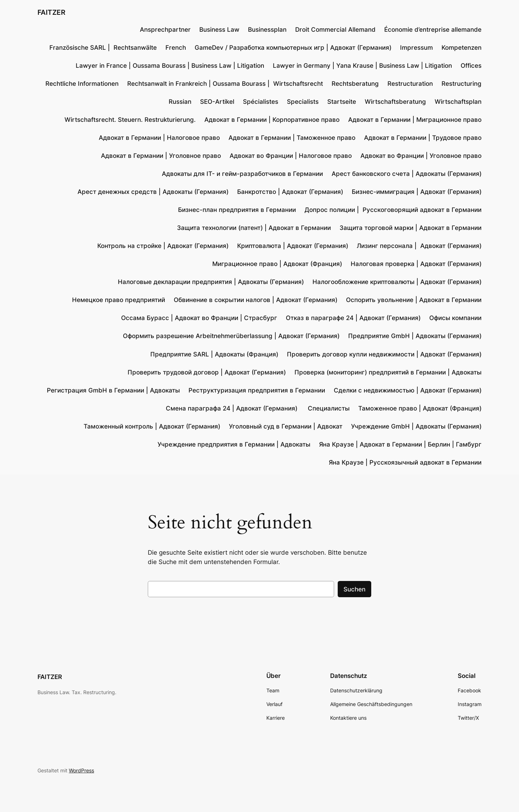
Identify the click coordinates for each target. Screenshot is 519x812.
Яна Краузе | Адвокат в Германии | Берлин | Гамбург (400, 444)
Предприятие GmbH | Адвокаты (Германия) (415, 336)
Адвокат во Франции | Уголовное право (421, 156)
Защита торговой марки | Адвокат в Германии (411, 228)
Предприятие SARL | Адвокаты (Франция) (214, 354)
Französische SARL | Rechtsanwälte (103, 48)
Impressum (416, 48)
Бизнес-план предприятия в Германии (237, 210)
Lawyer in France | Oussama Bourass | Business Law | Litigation (170, 66)
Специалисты (329, 408)
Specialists (303, 102)
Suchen (354, 589)
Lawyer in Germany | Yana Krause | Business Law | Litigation (362, 66)
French (176, 48)
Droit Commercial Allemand (335, 30)
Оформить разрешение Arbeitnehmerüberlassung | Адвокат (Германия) (231, 336)
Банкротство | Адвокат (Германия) (290, 192)
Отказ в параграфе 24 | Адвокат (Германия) (353, 318)
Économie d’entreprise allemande (433, 30)
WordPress (81, 770)
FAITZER (51, 12)
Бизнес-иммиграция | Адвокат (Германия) (417, 192)
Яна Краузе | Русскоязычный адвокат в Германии (405, 462)
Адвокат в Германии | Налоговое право (159, 138)
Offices (471, 66)
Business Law (219, 30)
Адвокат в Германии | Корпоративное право (272, 120)
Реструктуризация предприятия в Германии (257, 390)
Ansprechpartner (165, 30)
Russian (180, 102)
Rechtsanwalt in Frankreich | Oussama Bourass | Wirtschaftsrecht (225, 84)
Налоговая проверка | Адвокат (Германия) (416, 264)
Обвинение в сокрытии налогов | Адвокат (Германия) (256, 300)
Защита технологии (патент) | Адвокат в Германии (254, 228)
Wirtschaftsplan (458, 102)
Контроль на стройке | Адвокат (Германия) (163, 246)
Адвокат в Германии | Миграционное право (415, 120)
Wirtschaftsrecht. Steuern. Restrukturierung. (130, 120)
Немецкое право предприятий (119, 300)
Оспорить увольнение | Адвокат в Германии (414, 300)
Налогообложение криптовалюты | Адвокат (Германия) (397, 282)
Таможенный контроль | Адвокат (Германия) (152, 426)
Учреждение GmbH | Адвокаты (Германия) (416, 426)
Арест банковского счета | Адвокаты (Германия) (407, 174)
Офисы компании (455, 318)
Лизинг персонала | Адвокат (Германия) (419, 246)
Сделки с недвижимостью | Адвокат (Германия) (408, 390)
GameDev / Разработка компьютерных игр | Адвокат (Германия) (293, 48)
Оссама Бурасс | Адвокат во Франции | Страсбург (199, 318)
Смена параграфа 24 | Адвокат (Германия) (232, 408)
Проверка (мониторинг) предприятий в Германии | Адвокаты (388, 372)
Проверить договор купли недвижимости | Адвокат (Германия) (384, 354)
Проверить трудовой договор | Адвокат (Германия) (207, 372)
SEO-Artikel (217, 102)
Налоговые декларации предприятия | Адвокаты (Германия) (211, 282)
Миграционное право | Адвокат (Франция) (277, 264)
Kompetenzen (462, 48)
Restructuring (462, 84)
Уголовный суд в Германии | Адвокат (286, 426)
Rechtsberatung (355, 84)
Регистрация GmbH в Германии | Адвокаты (113, 390)
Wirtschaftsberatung (395, 102)
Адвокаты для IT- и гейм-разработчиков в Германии (242, 174)
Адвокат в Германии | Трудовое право (423, 138)
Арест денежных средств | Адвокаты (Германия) (153, 192)
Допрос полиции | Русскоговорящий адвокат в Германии (393, 210)
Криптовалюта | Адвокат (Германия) (293, 246)
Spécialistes (261, 102)
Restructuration (410, 84)
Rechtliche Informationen (82, 84)
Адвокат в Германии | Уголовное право (161, 156)
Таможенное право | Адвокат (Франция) (420, 408)
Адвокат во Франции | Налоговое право (291, 156)
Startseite (342, 102)
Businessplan (267, 30)
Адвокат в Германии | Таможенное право (292, 138)
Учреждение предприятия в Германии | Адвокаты (234, 444)
